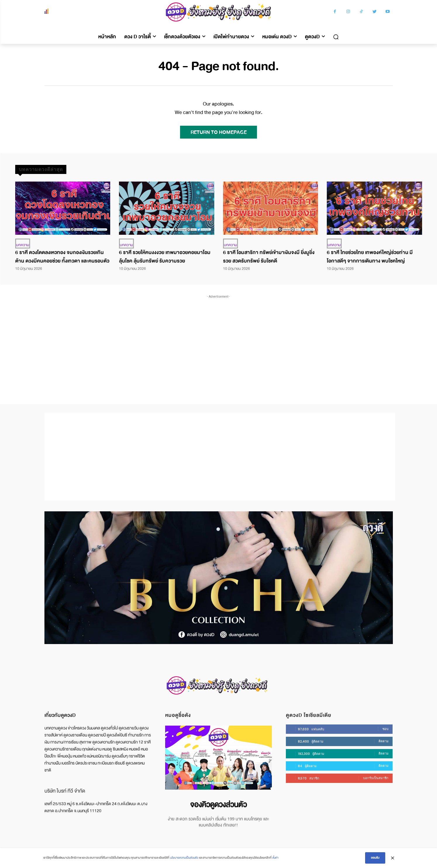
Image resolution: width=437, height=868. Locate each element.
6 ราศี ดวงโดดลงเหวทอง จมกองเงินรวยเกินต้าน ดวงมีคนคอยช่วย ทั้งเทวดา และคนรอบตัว (62, 257)
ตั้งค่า (275, 858)
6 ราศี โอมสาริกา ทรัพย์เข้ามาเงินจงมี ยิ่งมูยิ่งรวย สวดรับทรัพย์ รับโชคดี (269, 257)
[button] (336, 37)
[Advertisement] (219, 344)
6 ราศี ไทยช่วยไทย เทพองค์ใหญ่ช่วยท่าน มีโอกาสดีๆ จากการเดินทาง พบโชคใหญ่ (370, 257)
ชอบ (385, 729)
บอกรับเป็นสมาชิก (376, 778)
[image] (218, 758)
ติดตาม (384, 741)
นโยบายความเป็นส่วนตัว (184, 858)
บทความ (23, 245)
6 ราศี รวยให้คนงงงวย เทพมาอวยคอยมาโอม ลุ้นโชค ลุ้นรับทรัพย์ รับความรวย (165, 257)
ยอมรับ (375, 858)
